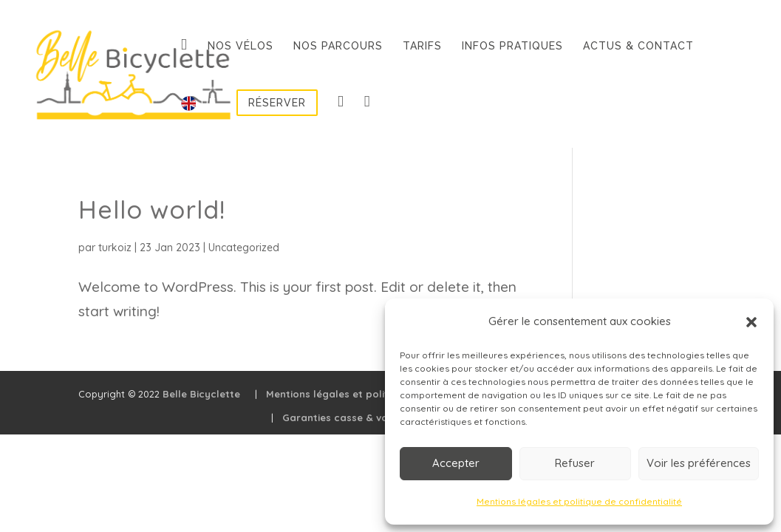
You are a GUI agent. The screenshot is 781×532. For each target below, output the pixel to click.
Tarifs (422, 46)
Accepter (456, 463)
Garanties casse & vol (337, 417)
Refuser (575, 463)
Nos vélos (241, 46)
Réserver (277, 103)
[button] (751, 322)
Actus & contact (638, 46)
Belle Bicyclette (201, 394)
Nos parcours (338, 46)
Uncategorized (244, 248)
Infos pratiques (512, 46)
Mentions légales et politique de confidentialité (579, 501)
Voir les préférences (699, 463)
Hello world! (152, 209)
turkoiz (115, 248)
